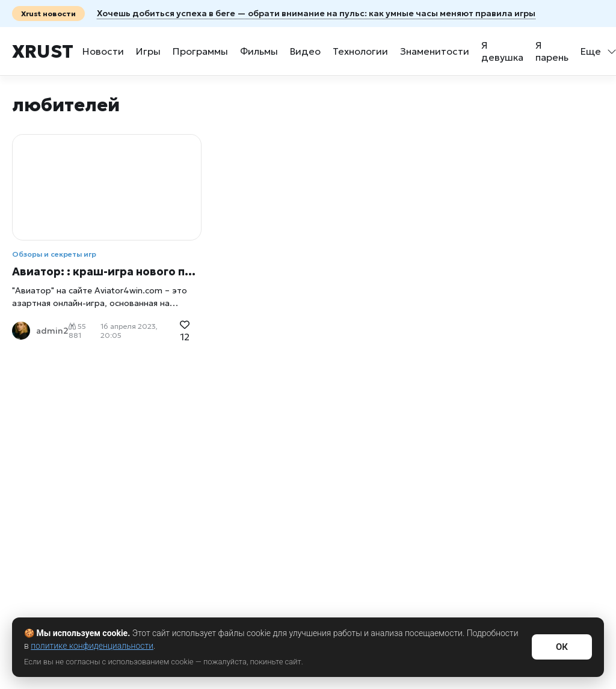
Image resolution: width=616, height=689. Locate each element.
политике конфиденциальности (92, 646)
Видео (305, 51)
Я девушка (502, 51)
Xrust (43, 51)
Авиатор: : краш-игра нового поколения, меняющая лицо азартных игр (107, 271)
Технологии (360, 51)
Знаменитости (435, 51)
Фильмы (259, 51)
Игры (148, 51)
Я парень (552, 51)
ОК (562, 647)
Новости (103, 51)
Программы (200, 51)
